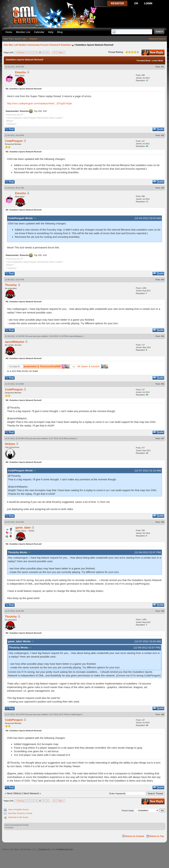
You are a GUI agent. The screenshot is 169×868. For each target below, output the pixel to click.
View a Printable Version (18, 810)
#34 (162, 280)
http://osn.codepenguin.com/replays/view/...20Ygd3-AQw (39, 103)
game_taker (23, 528)
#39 (162, 611)
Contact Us (44, 849)
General (54, 45)
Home (9, 32)
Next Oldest (14, 793)
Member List (23, 32)
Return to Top (157, 836)
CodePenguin (14, 141)
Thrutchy (11, 285)
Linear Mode (158, 61)
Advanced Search (157, 39)
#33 (162, 188)
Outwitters (66, 45)
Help (51, 32)
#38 (162, 522)
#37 (162, 438)
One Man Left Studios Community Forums (26, 45)
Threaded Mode (143, 61)
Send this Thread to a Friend (20, 813)
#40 (162, 714)
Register (33, 39)
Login (24, 39)
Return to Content (135, 836)
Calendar (39, 32)
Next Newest (31, 793)
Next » (61, 52)
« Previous (20, 52)
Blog (60, 32)
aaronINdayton (76, 336)
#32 (162, 135)
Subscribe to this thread (18, 817)
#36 (162, 384)
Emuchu (21, 72)
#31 (162, 67)
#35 (162, 336)
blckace (73, 438)
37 (54, 52)
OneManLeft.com (65, 849)
